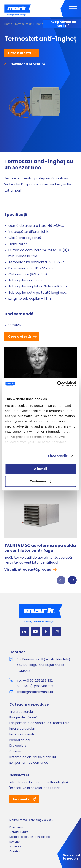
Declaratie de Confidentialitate (29, 837)
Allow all (40, 469)
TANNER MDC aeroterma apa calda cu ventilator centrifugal (40, 548)
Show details (58, 455)
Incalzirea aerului (22, 729)
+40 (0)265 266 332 (38, 681)
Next (72, 580)
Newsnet (15, 842)
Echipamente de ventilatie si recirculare (39, 723)
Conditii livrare (19, 832)
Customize (41, 481)
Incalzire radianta (22, 734)
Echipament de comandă (29, 763)
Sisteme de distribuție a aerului (33, 757)
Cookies (15, 851)
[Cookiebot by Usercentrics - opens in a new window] (58, 384)
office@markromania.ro (35, 692)
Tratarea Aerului (21, 712)
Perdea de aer (20, 740)
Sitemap (15, 847)
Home (8, 24)
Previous (61, 580)
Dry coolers (18, 746)
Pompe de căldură (23, 717)
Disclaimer (16, 827)
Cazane (15, 751)
